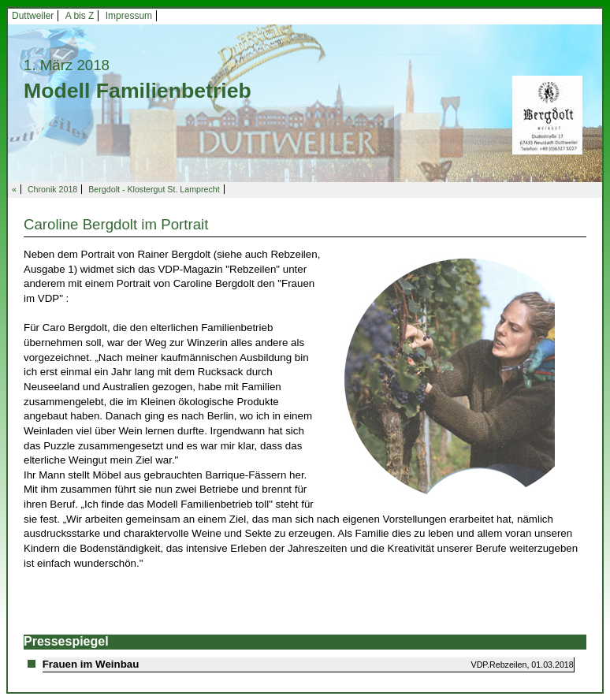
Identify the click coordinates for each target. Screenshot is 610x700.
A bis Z (80, 16)
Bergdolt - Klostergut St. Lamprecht (154, 189)
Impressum (129, 16)
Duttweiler (33, 16)
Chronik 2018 (52, 189)
